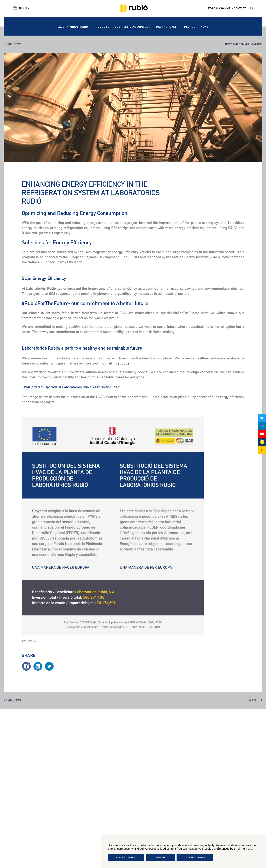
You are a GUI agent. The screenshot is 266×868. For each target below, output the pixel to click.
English (24, 9)
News (205, 27)
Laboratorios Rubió (73, 27)
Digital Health (167, 27)
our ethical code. (117, 363)
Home (8, 44)
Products (101, 27)
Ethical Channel (220, 9)
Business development (133, 27)
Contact (240, 9)
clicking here (243, 849)
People (190, 27)
